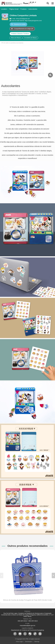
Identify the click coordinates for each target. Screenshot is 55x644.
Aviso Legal (19, 642)
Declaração (28, 642)
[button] (53, 575)
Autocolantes (33, 9)
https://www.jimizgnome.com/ (33, 21)
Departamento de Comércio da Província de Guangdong (27, 630)
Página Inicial (14, 9)
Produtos (23, 9)
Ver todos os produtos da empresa (12, 43)
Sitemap (37, 642)
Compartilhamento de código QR (22, 29)
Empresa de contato (18, 24)
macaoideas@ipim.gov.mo (27, 626)
